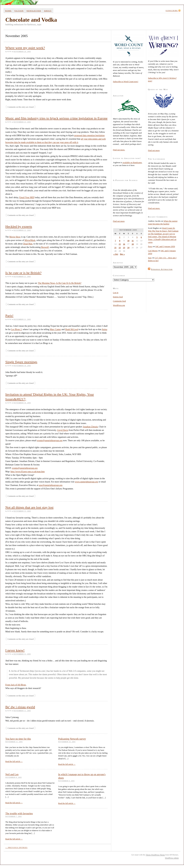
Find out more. (119, 150)
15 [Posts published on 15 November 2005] (120, 244)
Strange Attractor (162, 269)
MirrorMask (30, 240)
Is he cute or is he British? (23, 273)
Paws (150, 246)
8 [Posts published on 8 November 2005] (120, 241)
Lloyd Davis (63, 430)
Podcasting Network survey (72, 739)
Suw (150, 258)
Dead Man (28, 244)
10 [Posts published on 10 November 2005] (128, 241)
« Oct (116, 254)
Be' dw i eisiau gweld (20, 707)
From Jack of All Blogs (16, 685)
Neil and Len (12, 774)
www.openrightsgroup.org (86, 482)
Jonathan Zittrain (90, 427)
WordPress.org (119, 305)
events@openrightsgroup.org (50, 441)
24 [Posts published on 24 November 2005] (128, 248)
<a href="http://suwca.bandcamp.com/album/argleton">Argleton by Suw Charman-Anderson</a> (129, 171)
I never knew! (15, 650)
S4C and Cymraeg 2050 (165, 246)
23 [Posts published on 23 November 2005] (124, 248)
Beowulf (45, 247)
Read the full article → (14, 761)
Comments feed (119, 301)
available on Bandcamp (132, 162)
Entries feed (118, 297)
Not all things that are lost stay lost (29, 507)
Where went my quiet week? (25, 48)
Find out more (119, 221)
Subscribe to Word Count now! (126, 82)
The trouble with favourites (19, 813)
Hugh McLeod (72, 329)
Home (8, 11)
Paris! (9, 316)
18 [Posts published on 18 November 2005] (133, 244)
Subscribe (172, 11)
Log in (116, 293)
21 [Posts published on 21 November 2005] (115, 248)
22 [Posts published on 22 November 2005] (120, 248)
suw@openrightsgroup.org (51, 485)
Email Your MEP (27, 197)
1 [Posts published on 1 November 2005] (120, 237)
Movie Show (15, 237)
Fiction (19, 11)
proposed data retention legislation (89, 135)
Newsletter (34, 11)
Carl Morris (153, 251)
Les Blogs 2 (16, 329)
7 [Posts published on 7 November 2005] (115, 241)
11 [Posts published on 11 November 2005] (133, 241)
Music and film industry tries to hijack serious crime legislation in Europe (56, 118)
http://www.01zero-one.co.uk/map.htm (28, 472)
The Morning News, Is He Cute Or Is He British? (60, 283)
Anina (104, 329)
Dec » (122, 254)
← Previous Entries (16, 848)
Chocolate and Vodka (31, 20)
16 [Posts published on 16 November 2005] (124, 244)
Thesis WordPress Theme (155, 855)
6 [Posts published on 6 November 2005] (141, 237)
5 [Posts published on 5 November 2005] (137, 237)
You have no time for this (18, 739)
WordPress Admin (172, 858)
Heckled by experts (19, 226)
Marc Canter (55, 329)
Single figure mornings (21, 362)
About (48, 11)
